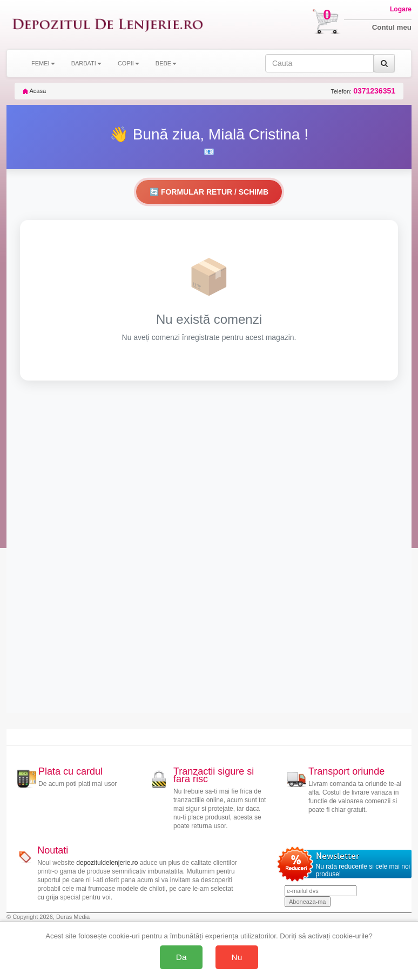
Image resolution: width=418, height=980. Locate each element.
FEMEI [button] (43, 63)
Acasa (34, 91)
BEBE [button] (166, 63)
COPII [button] (129, 63)
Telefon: (363, 91)
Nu (237, 957)
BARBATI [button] (86, 63)
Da (181, 957)
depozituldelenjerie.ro (107, 863)
